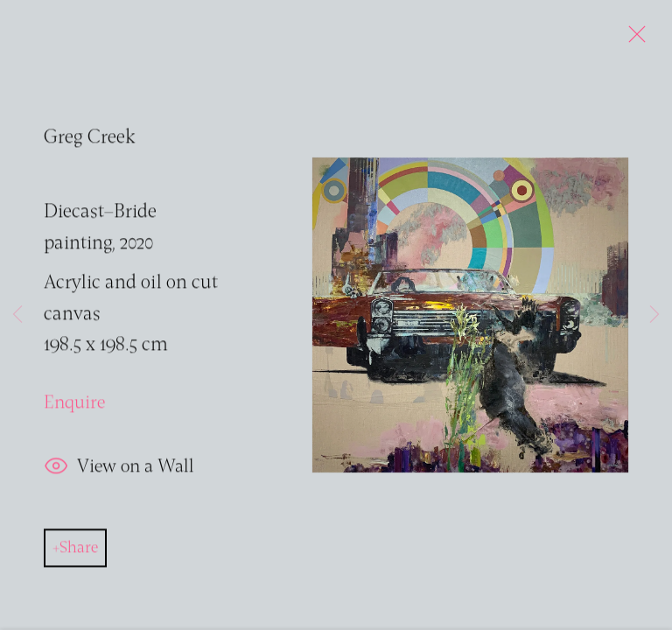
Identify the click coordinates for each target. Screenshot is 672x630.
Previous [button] (17, 315)
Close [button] (633, 39)
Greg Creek (90, 140)
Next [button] (654, 315)
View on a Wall (119, 470)
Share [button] (79, 550)
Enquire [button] (74, 406)
